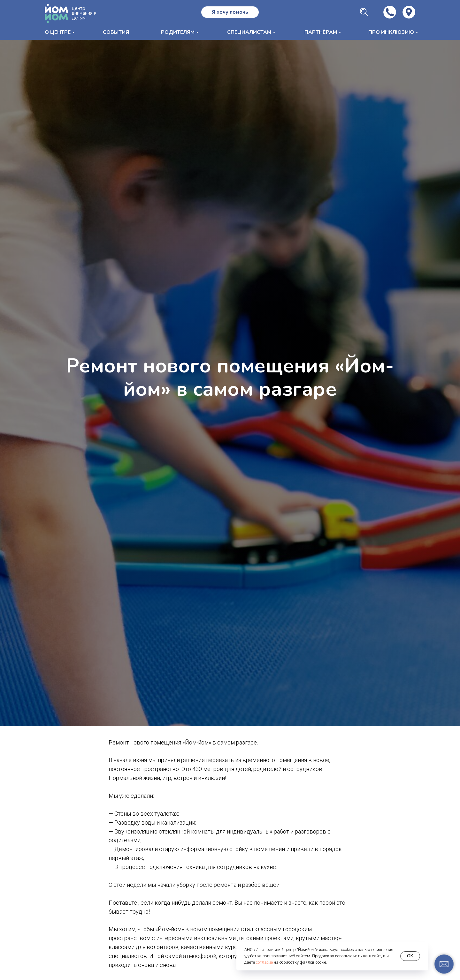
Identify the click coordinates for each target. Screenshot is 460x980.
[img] (409, 12)
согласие (264, 962)
